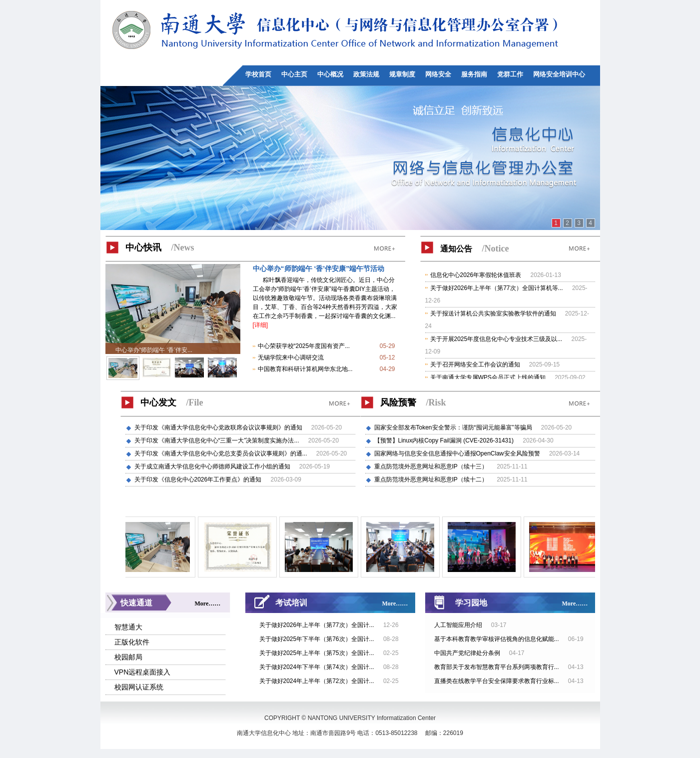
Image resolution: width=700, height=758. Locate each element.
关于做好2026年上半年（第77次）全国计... (318, 625)
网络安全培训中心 (559, 74)
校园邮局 (128, 657)
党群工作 (510, 74)
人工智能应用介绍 (458, 625)
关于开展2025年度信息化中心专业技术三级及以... (496, 339)
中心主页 (294, 74)
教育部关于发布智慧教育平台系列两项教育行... (497, 667)
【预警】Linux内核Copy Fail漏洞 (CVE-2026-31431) (445, 440)
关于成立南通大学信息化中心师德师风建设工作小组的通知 (213, 466)
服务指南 (474, 74)
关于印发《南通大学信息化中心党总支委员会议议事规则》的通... (222, 453)
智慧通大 (128, 627)
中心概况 (330, 74)
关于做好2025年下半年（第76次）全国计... (318, 639)
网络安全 (438, 74)
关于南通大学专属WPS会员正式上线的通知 (488, 377)
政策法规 (366, 74)
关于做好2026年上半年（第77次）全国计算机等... (497, 288)
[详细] (261, 325)
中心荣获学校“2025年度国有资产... (304, 346)
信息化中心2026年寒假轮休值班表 (476, 275)
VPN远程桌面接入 (143, 672)
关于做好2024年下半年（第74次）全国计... (318, 667)
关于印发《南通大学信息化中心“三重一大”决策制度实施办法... (218, 440)
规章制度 (402, 74)
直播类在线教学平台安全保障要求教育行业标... (497, 681)
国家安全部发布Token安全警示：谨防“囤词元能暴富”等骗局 (454, 427)
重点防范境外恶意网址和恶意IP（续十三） (432, 466)
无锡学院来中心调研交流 (291, 357)
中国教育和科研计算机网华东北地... (305, 369)
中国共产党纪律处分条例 (467, 653)
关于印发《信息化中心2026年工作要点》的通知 (199, 479)
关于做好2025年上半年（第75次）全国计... (318, 653)
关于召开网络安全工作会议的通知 (475, 364)
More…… (208, 603)
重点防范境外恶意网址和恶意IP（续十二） (432, 479)
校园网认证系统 (139, 687)
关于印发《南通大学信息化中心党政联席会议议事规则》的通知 (219, 427)
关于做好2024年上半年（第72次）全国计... (318, 681)
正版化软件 (132, 642)
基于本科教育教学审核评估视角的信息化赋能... (497, 639)
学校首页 (258, 74)
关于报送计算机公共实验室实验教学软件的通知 (493, 313)
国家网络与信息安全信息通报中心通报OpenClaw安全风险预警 (458, 453)
